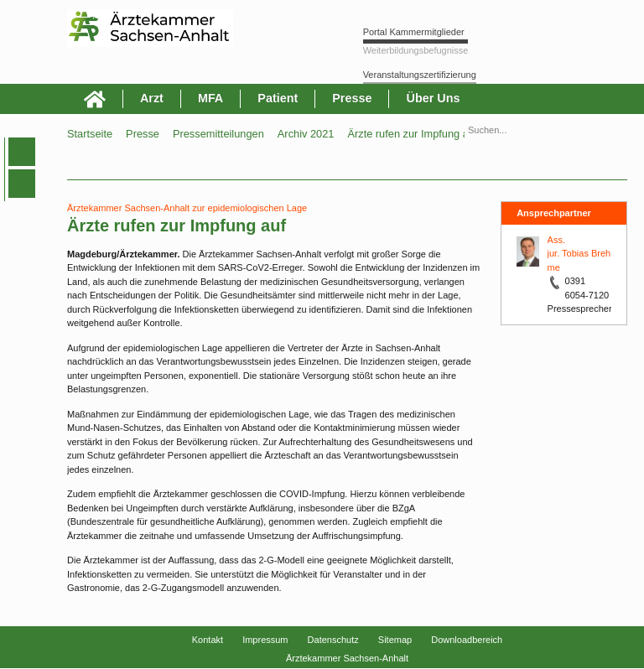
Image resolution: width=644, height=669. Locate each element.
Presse (352, 98)
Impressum (265, 640)
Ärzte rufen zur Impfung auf (412, 134)
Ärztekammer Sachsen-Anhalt (347, 658)
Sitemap (395, 640)
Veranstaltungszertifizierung (420, 75)
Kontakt (208, 640)
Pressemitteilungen (218, 134)
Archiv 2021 (306, 134)
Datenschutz (333, 640)
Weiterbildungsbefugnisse (416, 50)
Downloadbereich (467, 640)
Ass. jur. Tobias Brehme (579, 254)
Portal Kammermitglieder (414, 32)
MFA (210, 98)
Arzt (152, 98)
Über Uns (433, 98)
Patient (278, 98)
